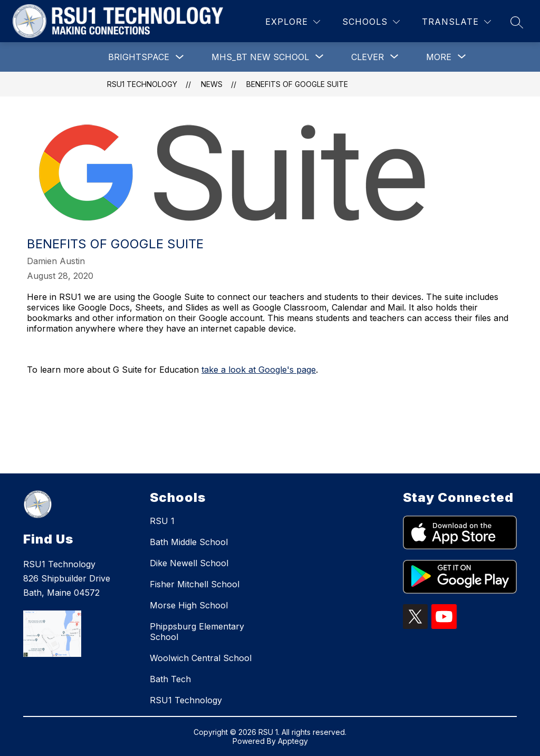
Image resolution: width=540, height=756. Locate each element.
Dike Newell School (189, 563)
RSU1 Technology (142, 84)
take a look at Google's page (259, 370)
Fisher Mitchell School (195, 584)
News (212, 84)
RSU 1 (162, 521)
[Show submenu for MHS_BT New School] (260, 57)
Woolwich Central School (201, 658)
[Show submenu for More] (439, 57)
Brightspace (139, 57)
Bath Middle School (189, 542)
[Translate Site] (456, 22)
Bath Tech (170, 679)
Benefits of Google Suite (297, 84)
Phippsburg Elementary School (197, 632)
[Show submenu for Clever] (368, 57)
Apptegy (293, 741)
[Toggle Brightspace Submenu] (180, 57)
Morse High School (189, 605)
